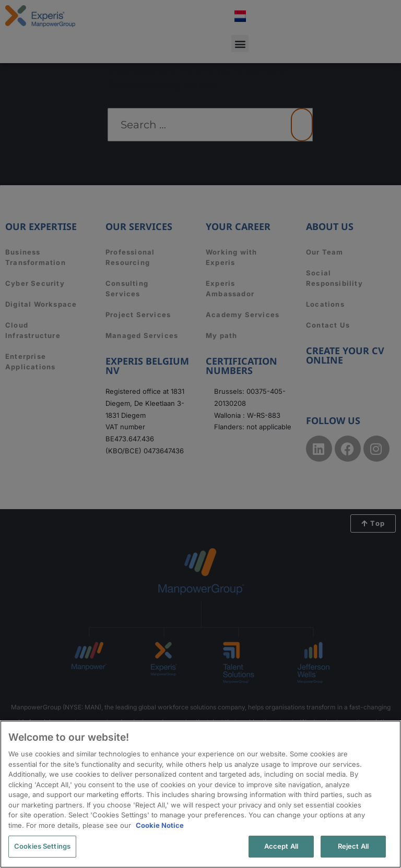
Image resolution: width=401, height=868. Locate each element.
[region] (200, 794)
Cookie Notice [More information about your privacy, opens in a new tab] (160, 825)
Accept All (281, 846)
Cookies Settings (42, 846)
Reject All (353, 846)
